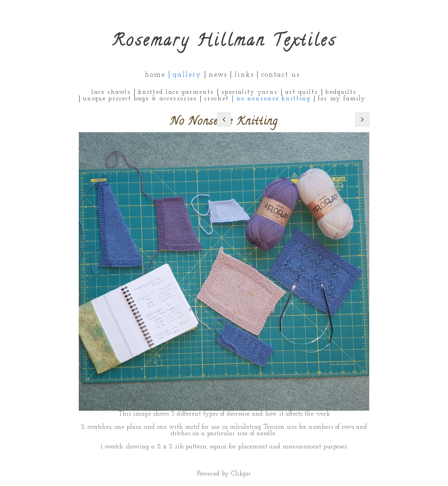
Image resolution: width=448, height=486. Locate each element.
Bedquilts (341, 92)
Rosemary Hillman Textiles (224, 42)
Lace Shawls (111, 92)
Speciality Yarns (250, 92)
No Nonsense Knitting (273, 99)
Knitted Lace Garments (176, 92)
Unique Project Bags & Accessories (140, 99)
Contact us (280, 75)
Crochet (217, 99)
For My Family (342, 99)
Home (155, 75)
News (218, 75)
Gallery (187, 75)
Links (244, 75)
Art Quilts (302, 92)
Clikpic (241, 474)
